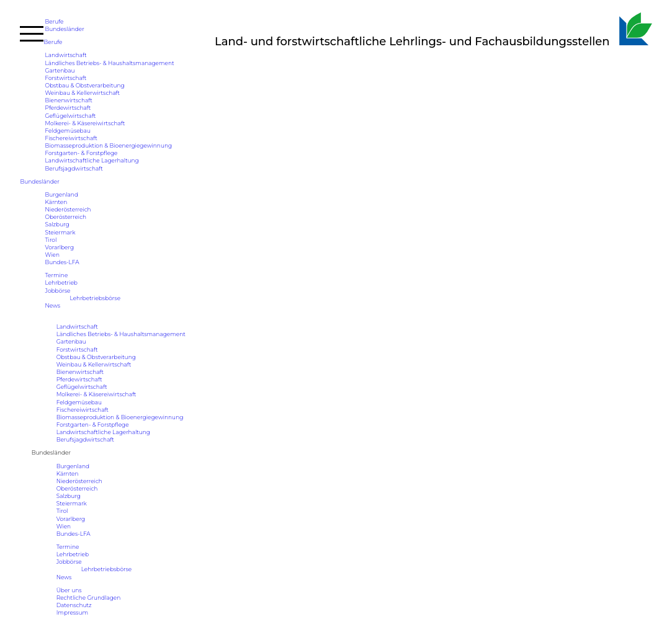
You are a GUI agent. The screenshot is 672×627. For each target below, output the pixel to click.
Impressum (72, 612)
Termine (56, 275)
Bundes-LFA (62, 262)
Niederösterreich (68, 209)
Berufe (54, 21)
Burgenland (61, 194)
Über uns (69, 590)
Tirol (51, 240)
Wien (52, 255)
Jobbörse (57, 291)
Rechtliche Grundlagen (89, 598)
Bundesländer (64, 29)
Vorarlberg (59, 247)
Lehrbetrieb (61, 282)
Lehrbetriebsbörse (95, 298)
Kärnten (56, 202)
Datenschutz (74, 605)
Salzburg (57, 224)
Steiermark (60, 232)
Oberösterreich (65, 217)
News (52, 305)
